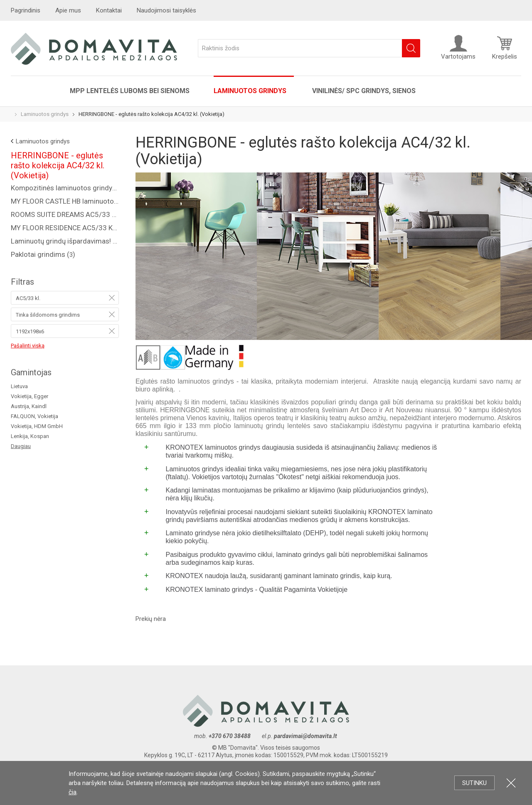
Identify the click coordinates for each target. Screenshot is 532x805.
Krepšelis (505, 47)
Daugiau (21, 446)
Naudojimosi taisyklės (166, 10)
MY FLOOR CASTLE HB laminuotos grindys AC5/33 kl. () (65, 201)
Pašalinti (112, 298)
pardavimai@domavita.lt (306, 736)
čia (73, 792)
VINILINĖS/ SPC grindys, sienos (364, 91)
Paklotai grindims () (43, 254)
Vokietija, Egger (30, 396)
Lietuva (19, 386)
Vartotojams (458, 47)
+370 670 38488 (230, 736)
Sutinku (474, 783)
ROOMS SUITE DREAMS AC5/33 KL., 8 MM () (65, 214)
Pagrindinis (26, 10)
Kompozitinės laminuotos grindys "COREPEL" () (65, 188)
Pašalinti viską (28, 346)
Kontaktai (109, 10)
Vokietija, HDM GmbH (37, 426)
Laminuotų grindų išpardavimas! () (65, 241)
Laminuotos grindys (251, 91)
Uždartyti (511, 783)
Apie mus (68, 10)
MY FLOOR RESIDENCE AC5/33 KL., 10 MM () (65, 228)
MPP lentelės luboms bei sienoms (130, 91)
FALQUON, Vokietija (34, 416)
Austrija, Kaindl (29, 406)
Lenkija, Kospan (30, 436)
